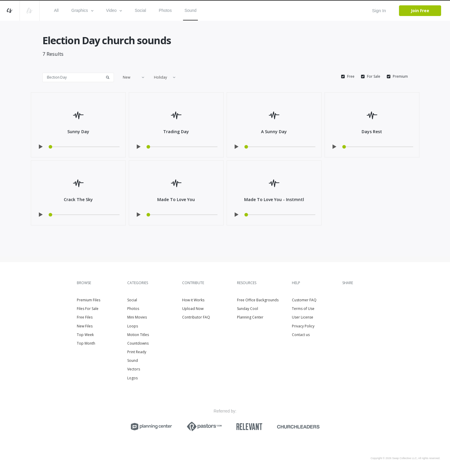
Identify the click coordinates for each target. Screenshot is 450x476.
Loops (133, 326)
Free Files (85, 317)
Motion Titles (138, 335)
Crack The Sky (78, 199)
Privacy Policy (303, 326)
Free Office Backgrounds (258, 300)
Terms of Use (303, 309)
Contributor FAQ (196, 317)
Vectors (134, 369)
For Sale (374, 77)
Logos (132, 378)
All (56, 10)
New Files (85, 326)
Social (140, 10)
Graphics (82, 10)
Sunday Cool (248, 309)
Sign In (379, 11)
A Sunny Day (274, 132)
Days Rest (372, 132)
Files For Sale (88, 309)
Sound (190, 10)
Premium (400, 77)
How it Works (193, 300)
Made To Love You (176, 199)
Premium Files (89, 300)
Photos (165, 10)
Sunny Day (78, 132)
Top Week (85, 335)
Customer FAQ (304, 300)
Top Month (86, 343)
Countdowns (138, 343)
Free (351, 77)
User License (303, 317)
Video (114, 10)
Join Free (420, 11)
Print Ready (137, 352)
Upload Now (193, 309)
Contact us (301, 335)
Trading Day (176, 132)
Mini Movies (137, 317)
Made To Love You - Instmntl (274, 199)
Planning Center (250, 317)
